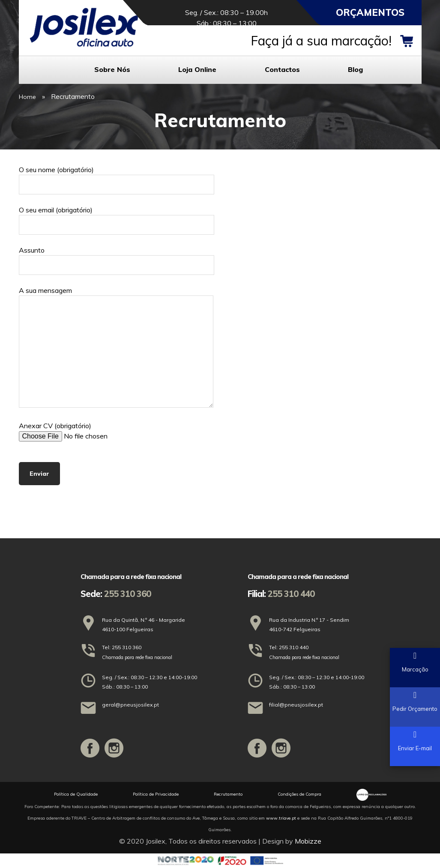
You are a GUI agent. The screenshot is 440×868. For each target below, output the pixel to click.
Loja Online (197, 69)
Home (27, 97)
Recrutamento (228, 794)
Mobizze (308, 841)
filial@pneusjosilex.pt (296, 705)
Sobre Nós (112, 69)
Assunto (117, 258)
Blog (355, 69)
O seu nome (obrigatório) (117, 177)
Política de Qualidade (76, 794)
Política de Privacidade (156, 794)
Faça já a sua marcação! (321, 41)
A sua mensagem (116, 348)
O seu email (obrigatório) (117, 217)
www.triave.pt (281, 818)
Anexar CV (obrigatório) (92, 431)
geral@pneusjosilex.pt (130, 705)
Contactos (282, 69)
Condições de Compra (299, 794)
